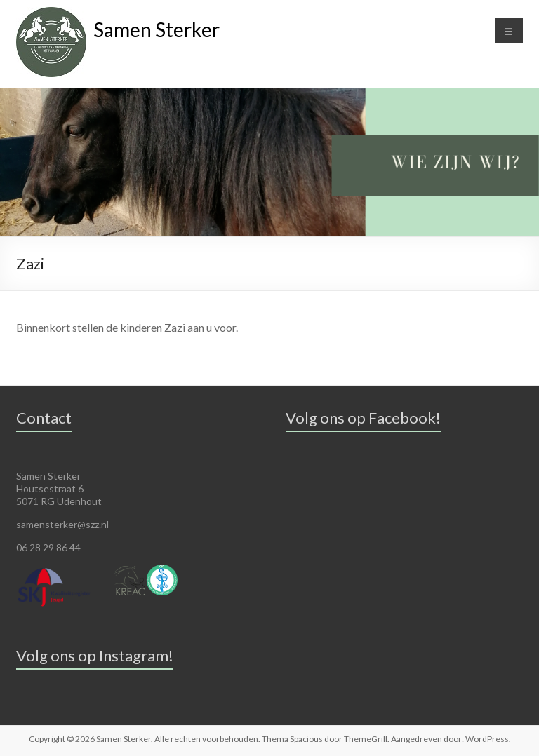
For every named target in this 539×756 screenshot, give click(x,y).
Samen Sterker (157, 29)
